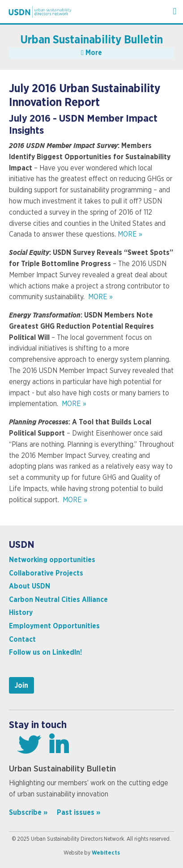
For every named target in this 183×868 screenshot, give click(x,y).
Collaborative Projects (46, 573)
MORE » (130, 234)
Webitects (106, 853)
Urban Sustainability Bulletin (91, 40)
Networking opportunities (52, 560)
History (21, 613)
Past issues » (79, 813)
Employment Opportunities (54, 626)
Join (21, 686)
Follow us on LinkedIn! (45, 652)
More (91, 53)
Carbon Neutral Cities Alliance (58, 600)
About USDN (30, 586)
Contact (22, 639)
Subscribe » (28, 813)
